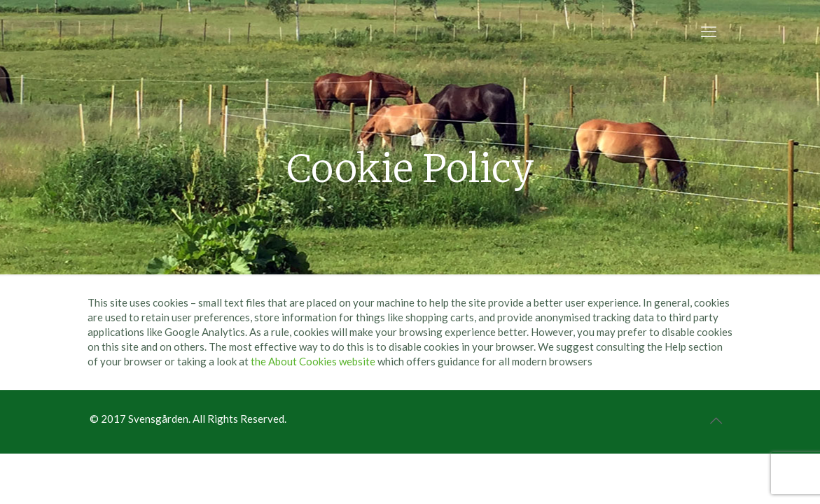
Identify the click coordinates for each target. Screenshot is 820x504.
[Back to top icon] (716, 420)
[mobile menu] (709, 31)
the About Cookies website (313, 361)
